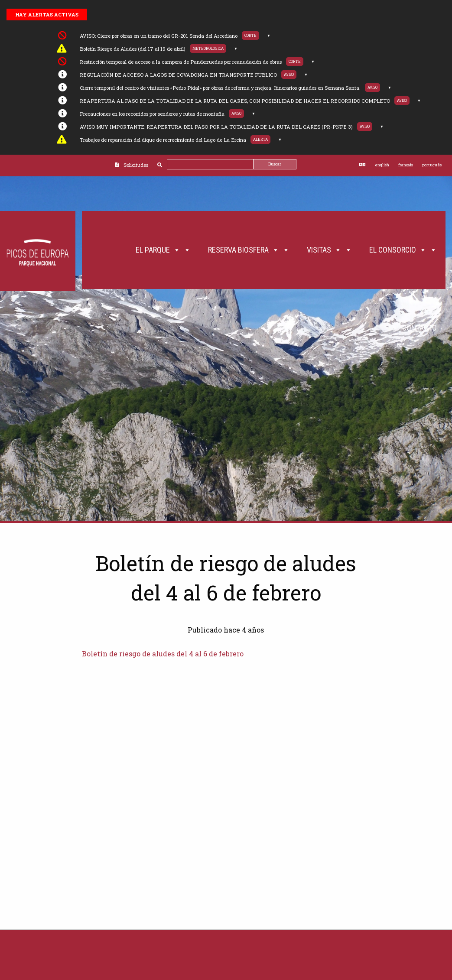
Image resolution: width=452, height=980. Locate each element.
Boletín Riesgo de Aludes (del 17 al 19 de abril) (133, 49)
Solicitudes (136, 165)
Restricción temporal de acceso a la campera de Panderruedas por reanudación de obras (181, 62)
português (432, 165)
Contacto (419, 328)
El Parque (163, 250)
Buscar (275, 164)
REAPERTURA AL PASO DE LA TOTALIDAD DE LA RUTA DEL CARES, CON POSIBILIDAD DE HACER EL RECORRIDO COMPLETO (235, 101)
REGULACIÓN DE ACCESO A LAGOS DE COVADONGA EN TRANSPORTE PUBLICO (178, 75)
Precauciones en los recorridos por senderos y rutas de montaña (152, 114)
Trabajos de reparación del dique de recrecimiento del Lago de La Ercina (163, 140)
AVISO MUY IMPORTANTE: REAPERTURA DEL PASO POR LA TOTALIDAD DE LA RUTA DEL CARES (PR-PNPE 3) (216, 127)
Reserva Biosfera (249, 250)
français (406, 165)
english (382, 165)
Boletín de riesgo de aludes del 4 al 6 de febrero (163, 654)
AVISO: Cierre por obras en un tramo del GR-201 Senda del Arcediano (159, 36)
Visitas (329, 250)
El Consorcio (403, 250)
